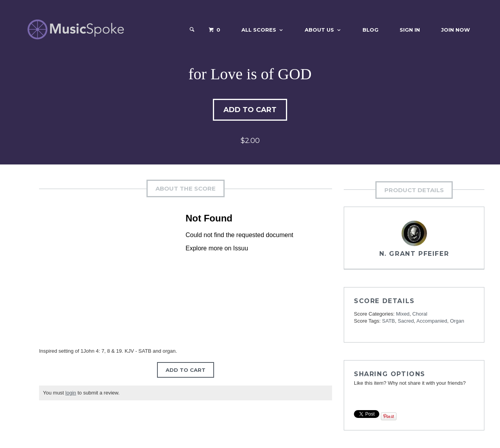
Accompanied (432, 321)
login (71, 393)
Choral (420, 314)
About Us (319, 30)
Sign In (410, 30)
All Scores (259, 30)
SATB (388, 321)
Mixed (403, 314)
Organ (457, 321)
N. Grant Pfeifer (414, 254)
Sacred (406, 321)
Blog (371, 30)
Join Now (455, 30)
